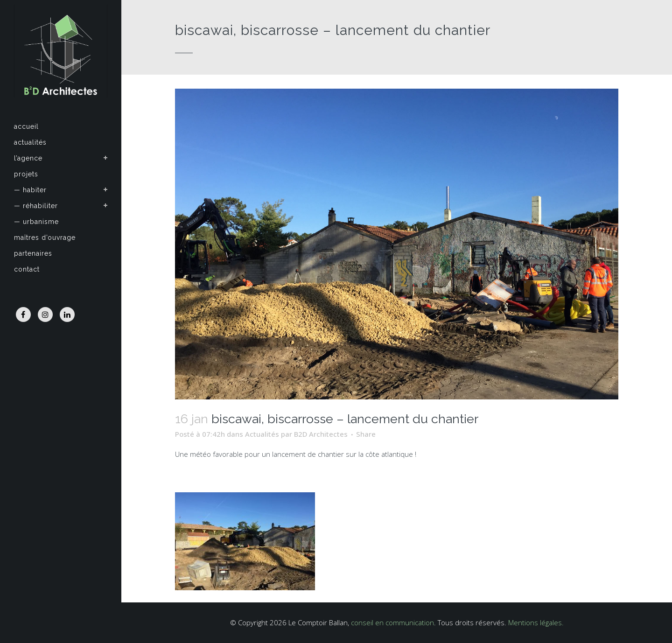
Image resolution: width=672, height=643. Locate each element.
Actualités (262, 434)
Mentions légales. (536, 622)
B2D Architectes (321, 434)
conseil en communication (392, 622)
